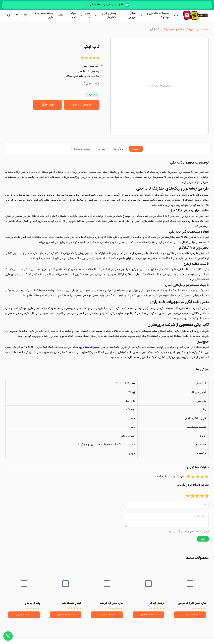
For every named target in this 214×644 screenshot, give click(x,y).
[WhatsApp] (8, 636)
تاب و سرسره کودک (172, 29)
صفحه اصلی (203, 29)
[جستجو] (9, 15)
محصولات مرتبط (82, 149)
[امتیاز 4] (193, 496)
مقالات (60, 15)
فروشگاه (189, 29)
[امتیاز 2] (202, 496)
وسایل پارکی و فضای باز (109, 15)
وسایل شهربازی (132, 15)
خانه (176, 15)
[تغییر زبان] (26, 15)
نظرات (102, 149)
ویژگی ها (118, 149)
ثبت (203, 541)
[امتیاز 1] (207, 496)
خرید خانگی (47, 105)
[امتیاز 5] (188, 496)
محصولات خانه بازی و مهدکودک (158, 15)
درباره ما (87, 15)
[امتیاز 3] (197, 496)
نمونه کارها (74, 15)
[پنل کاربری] (17, 15)
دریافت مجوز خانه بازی (44, 15)
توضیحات (136, 149)
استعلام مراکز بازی (82, 105)
